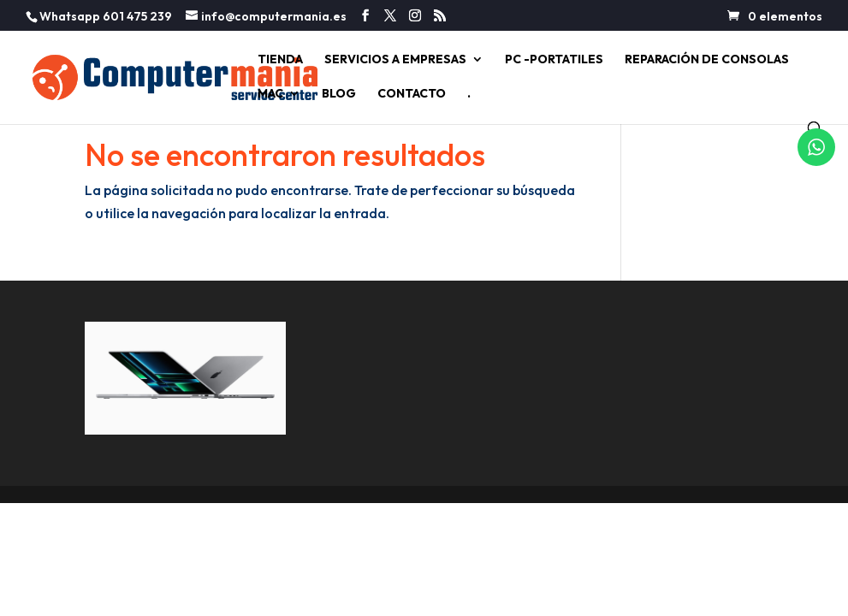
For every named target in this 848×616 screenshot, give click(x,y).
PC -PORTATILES (554, 60)
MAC (270, 94)
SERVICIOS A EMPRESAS (395, 60)
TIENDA (280, 60)
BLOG (339, 94)
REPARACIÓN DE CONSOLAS (707, 60)
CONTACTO (412, 94)
